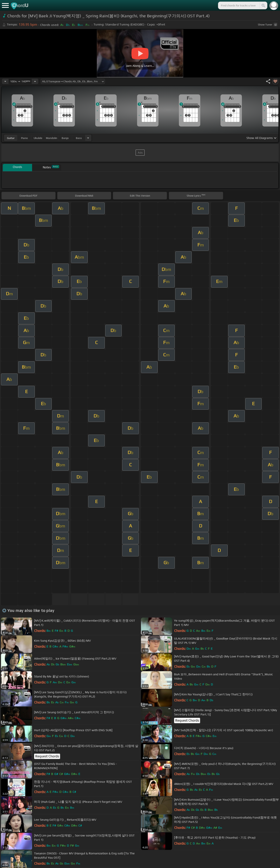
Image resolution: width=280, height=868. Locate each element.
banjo (65, 138)
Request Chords (187, 720)
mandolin (52, 138)
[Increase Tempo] (35, 81)
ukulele (38, 138)
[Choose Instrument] (88, 138)
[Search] (263, 5)
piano (24, 138)
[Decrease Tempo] (5, 81)
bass (79, 138)
